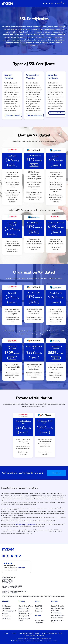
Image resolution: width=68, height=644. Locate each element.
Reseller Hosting (24, 611)
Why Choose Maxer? (9, 611)
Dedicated (38, 609)
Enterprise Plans (24, 609)
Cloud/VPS (38, 606)
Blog (51, 3)
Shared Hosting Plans (26, 606)
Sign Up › (12, 165)
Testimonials (6, 616)
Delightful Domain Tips (57, 621)
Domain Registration (58, 615)
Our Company (7, 606)
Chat (45, 3)
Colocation (38, 611)
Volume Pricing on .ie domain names (26, 524)
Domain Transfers (57, 618)
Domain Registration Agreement (35, 635)
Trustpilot (21, 568)
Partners (5, 614)
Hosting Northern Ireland (24, 619)
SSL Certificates (40, 620)
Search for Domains (58, 606)
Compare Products (13, 115)
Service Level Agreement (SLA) (52, 633)
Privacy (14, 633)
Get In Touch (6, 618)
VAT (17, 596)
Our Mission (6, 609)
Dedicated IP (39, 623)
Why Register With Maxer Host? (57, 609)
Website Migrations (25, 614)
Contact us (56, 473)
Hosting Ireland (24, 616)
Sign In (58, 3)
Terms (6, 633)
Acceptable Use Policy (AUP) (29, 633)
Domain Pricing (56, 613)
